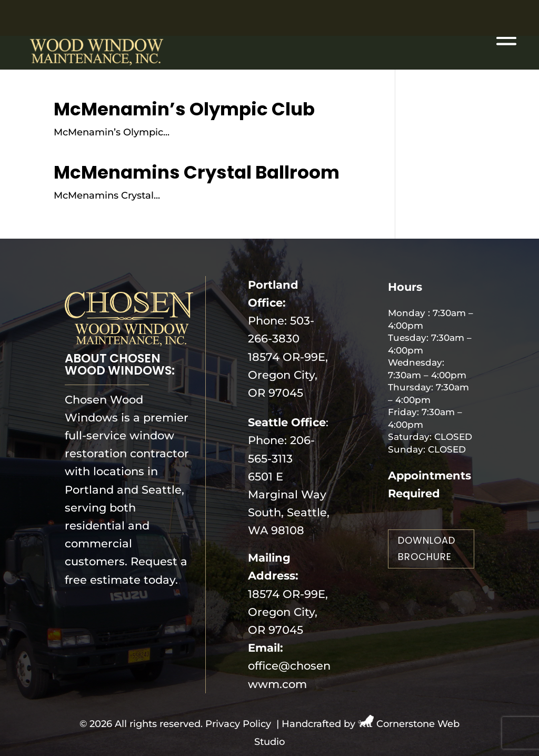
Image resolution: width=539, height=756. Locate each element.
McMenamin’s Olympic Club (184, 109)
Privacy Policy (238, 724)
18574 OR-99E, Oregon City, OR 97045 (288, 375)
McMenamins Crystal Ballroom (197, 172)
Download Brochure (427, 548)
